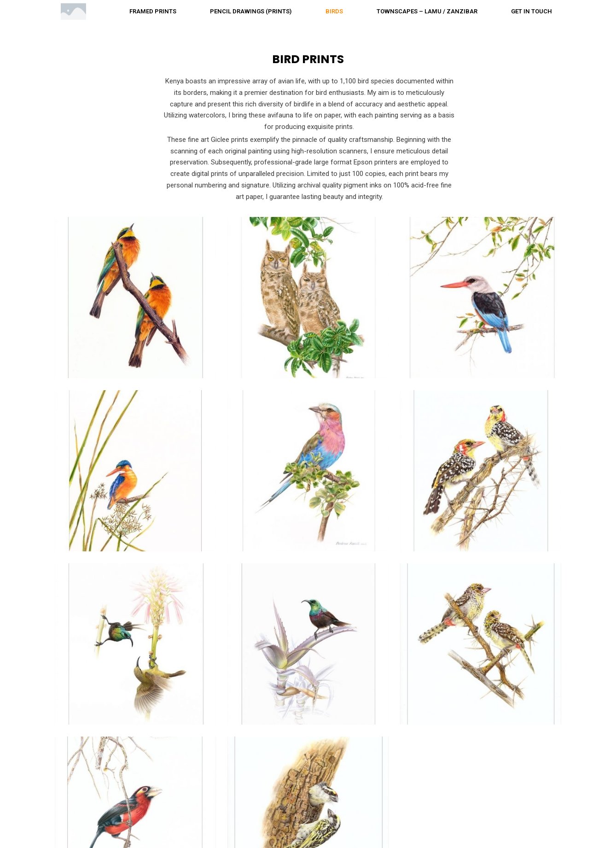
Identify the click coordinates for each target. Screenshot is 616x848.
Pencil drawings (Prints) (251, 11)
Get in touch (532, 11)
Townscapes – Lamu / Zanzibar (427, 11)
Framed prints (153, 11)
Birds (334, 11)
